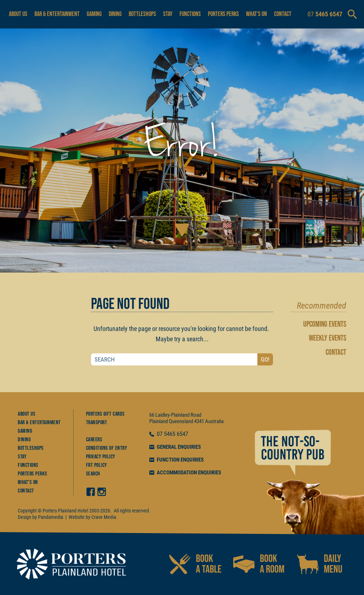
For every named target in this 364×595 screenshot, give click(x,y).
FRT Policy (97, 465)
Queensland (181, 421)
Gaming (94, 14)
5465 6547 (176, 434)
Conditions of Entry (107, 448)
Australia (214, 421)
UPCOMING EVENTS (325, 324)
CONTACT (336, 352)
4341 (199, 421)
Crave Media (104, 517)
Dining (115, 14)
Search (93, 474)
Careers (94, 440)
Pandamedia (51, 517)
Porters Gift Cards (105, 414)
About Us (18, 14)
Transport (97, 423)
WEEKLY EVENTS (328, 338)
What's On (256, 14)
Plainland (159, 421)
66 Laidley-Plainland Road (175, 415)
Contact (283, 14)
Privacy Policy (101, 457)
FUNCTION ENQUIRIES (180, 460)
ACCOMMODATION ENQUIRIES (189, 473)
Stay (168, 14)
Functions (190, 14)
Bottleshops (142, 14)
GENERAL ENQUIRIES (179, 447)
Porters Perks (223, 14)
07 (160, 434)
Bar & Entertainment (57, 14)
